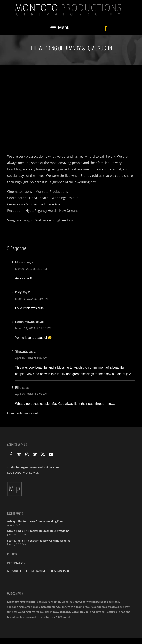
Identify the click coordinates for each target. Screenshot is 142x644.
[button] (60, 28)
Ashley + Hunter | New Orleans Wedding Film (35, 521)
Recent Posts (15, 513)
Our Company (15, 593)
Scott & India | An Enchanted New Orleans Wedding (39, 541)
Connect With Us (17, 444)
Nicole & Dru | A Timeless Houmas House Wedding (38, 531)
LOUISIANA (14, 473)
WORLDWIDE (31, 473)
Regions (12, 554)
